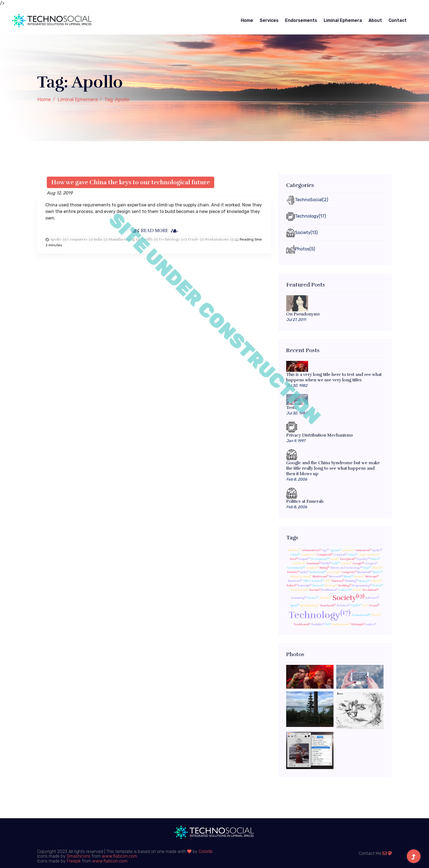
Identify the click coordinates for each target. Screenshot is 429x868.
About (375, 20)
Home (247, 20)
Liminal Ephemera (343, 20)
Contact (398, 20)
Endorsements (301, 20)
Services (269, 20)
